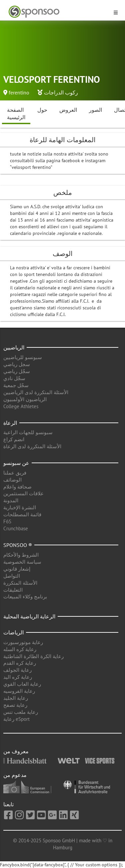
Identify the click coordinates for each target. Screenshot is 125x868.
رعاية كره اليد (18, 677)
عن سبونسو (16, 463)
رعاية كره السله (20, 649)
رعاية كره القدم (20, 663)
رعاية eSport (16, 719)
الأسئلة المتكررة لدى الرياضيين (36, 392)
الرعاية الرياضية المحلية (29, 616)
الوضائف (12, 480)
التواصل (12, 576)
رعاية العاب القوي (22, 684)
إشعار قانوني (17, 569)
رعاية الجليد (16, 698)
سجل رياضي (17, 364)
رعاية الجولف (17, 670)
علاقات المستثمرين (23, 493)
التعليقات (13, 590)
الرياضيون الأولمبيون (25, 399)
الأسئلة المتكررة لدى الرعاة (32, 446)
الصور (95, 110)
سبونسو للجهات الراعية (28, 432)
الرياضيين (14, 347)
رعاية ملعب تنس (21, 712)
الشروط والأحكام (21, 555)
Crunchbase (16, 528)
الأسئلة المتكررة (20, 583)
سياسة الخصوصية (22, 562)
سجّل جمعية (16, 385)
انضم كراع (14, 439)
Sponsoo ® (18, 545)
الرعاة (10, 423)
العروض (68, 110)
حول (42, 110)
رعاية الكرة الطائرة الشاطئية (33, 656)
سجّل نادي (14, 378)
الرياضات (13, 632)
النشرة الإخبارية (20, 507)
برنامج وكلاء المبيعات (25, 597)
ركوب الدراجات (61, 92)
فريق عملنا (15, 473)
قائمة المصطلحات (22, 514)
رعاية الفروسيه (19, 691)
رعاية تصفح (15, 705)
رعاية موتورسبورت (23, 642)
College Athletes (21, 406)
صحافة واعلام (17, 487)
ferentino (19, 92)
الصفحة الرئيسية (16, 114)
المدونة (11, 500)
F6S (7, 521)
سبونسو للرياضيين (23, 357)
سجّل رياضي (17, 371)
